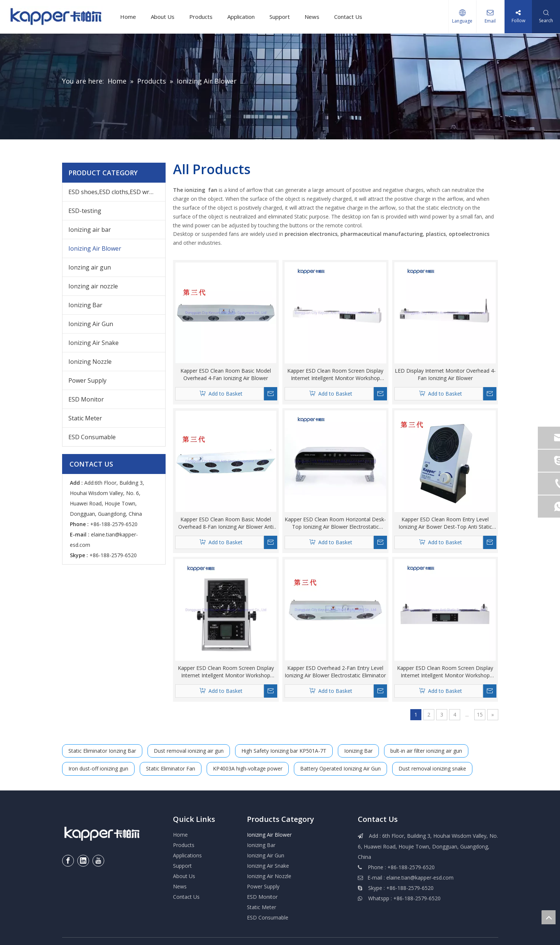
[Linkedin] (83, 861)
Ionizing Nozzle (90, 362)
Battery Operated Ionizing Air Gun (340, 768)
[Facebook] (68, 861)
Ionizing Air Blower (95, 248)
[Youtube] (98, 861)
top (549, 917)
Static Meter (85, 418)
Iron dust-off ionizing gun (98, 768)
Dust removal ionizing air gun (189, 751)
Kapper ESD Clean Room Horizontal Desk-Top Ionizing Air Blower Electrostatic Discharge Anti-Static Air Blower (335, 523)
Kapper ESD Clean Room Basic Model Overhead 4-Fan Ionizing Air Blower (226, 374)
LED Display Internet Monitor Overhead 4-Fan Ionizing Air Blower (445, 374)
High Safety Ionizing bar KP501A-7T (284, 751)
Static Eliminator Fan (171, 768)
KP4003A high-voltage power (248, 768)
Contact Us (348, 17)
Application (241, 17)
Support (280, 17)
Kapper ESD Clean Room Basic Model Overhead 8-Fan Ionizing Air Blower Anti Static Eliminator (226, 523)
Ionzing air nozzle (93, 286)
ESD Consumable (92, 437)
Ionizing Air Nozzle (269, 876)
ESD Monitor (86, 399)
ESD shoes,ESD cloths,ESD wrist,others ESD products (117, 192)
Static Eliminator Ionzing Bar (102, 751)
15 (480, 714)
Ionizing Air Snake (94, 343)
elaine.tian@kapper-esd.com (420, 878)
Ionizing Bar (85, 305)
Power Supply (87, 380)
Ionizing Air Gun (91, 324)
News (312, 17)
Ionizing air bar (90, 230)
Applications (187, 855)
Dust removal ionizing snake (432, 768)
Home (128, 17)
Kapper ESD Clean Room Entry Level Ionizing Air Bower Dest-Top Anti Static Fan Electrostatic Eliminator (445, 523)
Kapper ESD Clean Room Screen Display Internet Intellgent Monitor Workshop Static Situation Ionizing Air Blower (226, 672)
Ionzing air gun (90, 267)
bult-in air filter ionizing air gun (426, 751)
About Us (163, 17)
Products (201, 17)
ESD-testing (85, 211)
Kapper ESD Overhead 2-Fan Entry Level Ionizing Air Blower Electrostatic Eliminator (335, 672)
